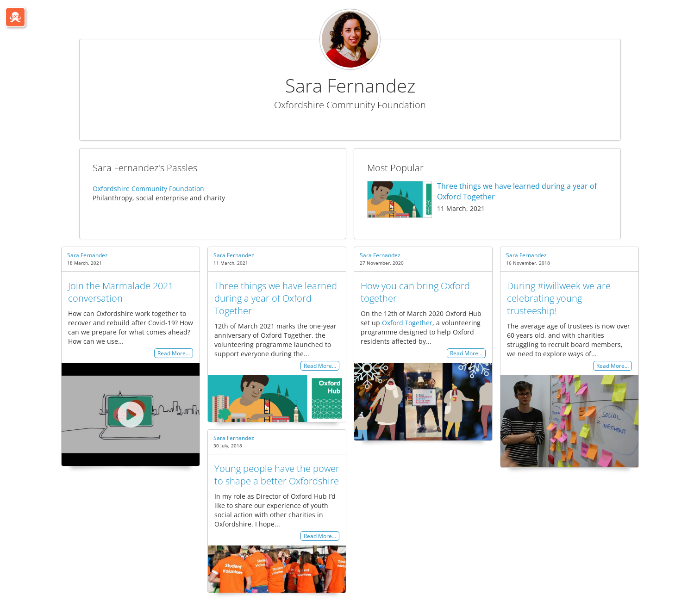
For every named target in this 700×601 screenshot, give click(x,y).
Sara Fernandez (87, 255)
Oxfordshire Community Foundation (148, 189)
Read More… (174, 353)
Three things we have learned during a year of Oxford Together (276, 298)
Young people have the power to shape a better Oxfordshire (277, 475)
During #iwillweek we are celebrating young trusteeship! (559, 298)
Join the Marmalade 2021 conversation (121, 292)
